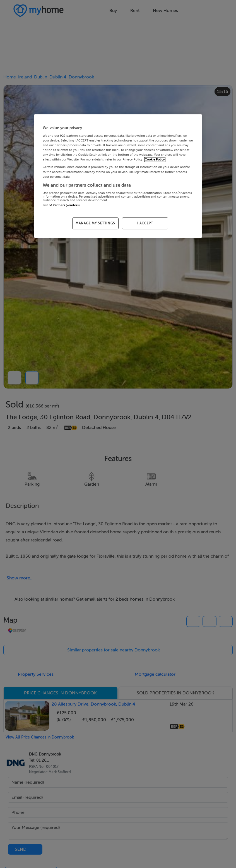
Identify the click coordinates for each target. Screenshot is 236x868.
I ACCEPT (145, 223)
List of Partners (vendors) (61, 205)
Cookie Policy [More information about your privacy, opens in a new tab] (155, 160)
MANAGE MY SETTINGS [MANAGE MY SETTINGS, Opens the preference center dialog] (95, 223)
